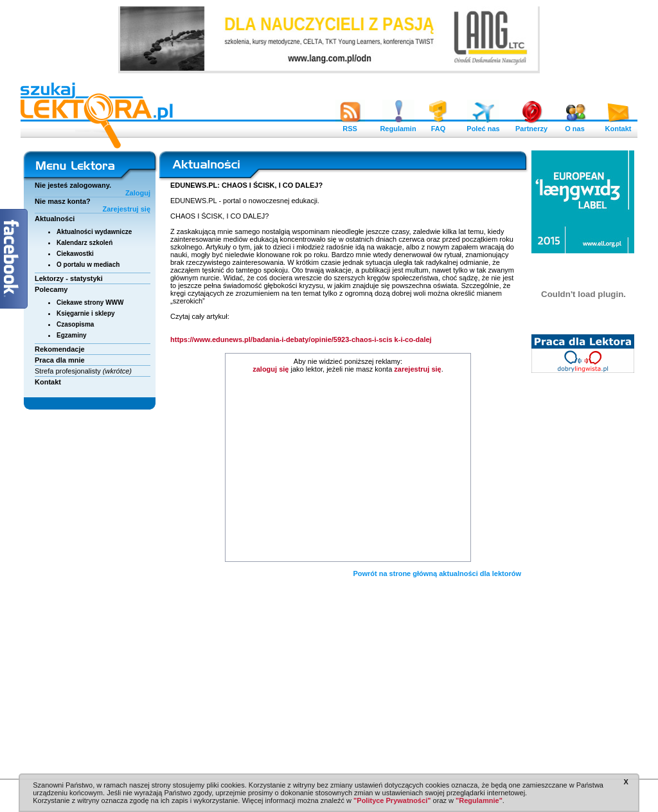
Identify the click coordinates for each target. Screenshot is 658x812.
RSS (350, 125)
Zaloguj (138, 193)
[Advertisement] (348, 469)
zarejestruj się (417, 369)
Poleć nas (483, 125)
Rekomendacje (60, 349)
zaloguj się (271, 369)
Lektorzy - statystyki (69, 278)
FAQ (438, 125)
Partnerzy (531, 125)
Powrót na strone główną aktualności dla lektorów (437, 573)
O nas (575, 125)
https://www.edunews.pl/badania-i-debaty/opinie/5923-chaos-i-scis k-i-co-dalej (302, 339)
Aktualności (55, 219)
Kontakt (618, 125)
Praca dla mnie (60, 360)
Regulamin (398, 125)
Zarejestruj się (126, 209)
